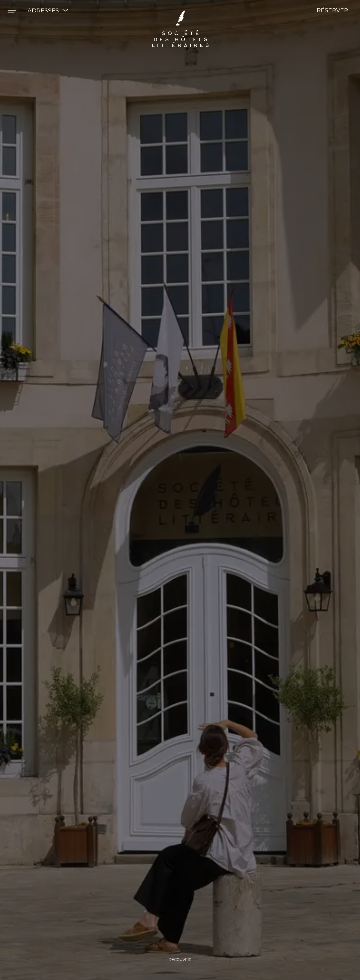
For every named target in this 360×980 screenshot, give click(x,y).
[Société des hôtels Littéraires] (180, 10)
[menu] (12, 10)
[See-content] (180, 965)
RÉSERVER (332, 10)
